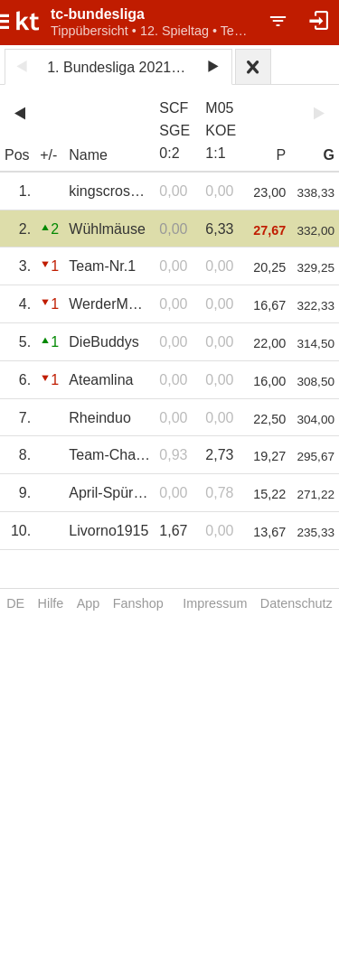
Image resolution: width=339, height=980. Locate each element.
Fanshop (138, 603)
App (89, 603)
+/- (48, 155)
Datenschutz (297, 603)
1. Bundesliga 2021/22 (119, 67)
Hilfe (51, 603)
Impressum (215, 603)
